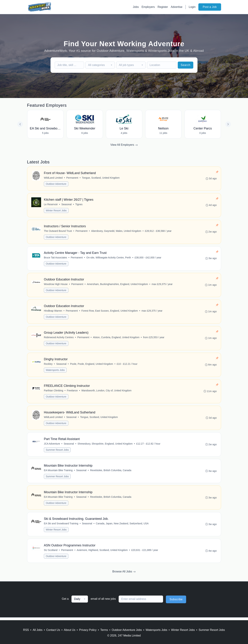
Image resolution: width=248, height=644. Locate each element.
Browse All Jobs (124, 574)
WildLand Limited (53, 178)
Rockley (48, 365)
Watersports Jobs (55, 371)
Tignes (79, 205)
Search (186, 65)
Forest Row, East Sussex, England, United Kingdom (110, 312)
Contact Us (53, 630)
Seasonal (67, 205)
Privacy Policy (88, 630)
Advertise (177, 7)
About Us (70, 630)
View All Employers (124, 145)
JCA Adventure (52, 446)
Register (163, 7)
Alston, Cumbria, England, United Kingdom (116, 339)
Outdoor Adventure (56, 184)
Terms (104, 630)
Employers (148, 7)
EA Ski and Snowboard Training (61, 526)
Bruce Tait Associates (56, 258)
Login (192, 7)
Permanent (72, 178)
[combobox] (100, 65)
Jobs (136, 7)
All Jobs (38, 630)
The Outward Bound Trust (58, 231)
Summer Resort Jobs (57, 452)
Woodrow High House (56, 285)
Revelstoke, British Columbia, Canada (111, 472)
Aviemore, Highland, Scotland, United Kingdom (102, 553)
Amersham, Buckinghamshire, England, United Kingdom (118, 285)
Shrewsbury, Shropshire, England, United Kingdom (105, 446)
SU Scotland (51, 553)
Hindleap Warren (53, 312)
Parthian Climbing (54, 392)
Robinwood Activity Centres (59, 339)
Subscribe (176, 602)
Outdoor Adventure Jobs (127, 630)
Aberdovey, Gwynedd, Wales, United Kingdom (116, 231)
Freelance (72, 392)
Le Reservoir (51, 205)
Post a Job (210, 7)
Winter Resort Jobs (56, 211)
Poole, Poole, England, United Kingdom (92, 365)
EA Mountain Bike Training (58, 472)
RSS (26, 630)
